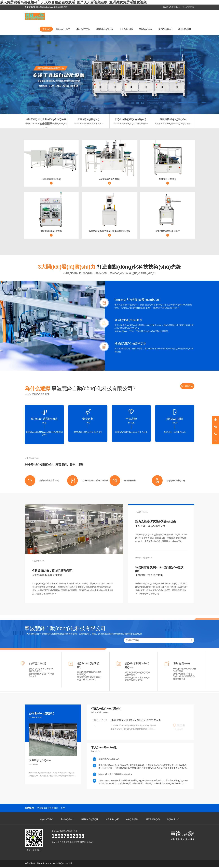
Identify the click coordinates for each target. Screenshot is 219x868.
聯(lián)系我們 (185, 29)
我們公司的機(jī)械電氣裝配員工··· (88, 123)
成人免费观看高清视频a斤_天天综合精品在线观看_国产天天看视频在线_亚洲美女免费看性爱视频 (73, 2)
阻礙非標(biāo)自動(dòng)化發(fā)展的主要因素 (46, 120)
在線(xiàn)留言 (146, 29)
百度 (63, 809)
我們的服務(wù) (165, 29)
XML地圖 (68, 864)
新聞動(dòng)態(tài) (105, 29)
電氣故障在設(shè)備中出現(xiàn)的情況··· (173, 123)
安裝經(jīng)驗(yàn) (88, 119)
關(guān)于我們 (63, 29)
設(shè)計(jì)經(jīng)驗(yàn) (131, 119)
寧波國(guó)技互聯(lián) (48, 809)
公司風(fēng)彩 (126, 29)
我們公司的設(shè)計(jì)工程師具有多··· (131, 123)
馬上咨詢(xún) (187, 387)
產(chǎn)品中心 (83, 29)
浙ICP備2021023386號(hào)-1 (50, 864)
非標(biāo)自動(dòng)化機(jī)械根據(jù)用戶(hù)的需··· (46, 124)
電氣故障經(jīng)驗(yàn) (173, 119)
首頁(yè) (46, 29)
